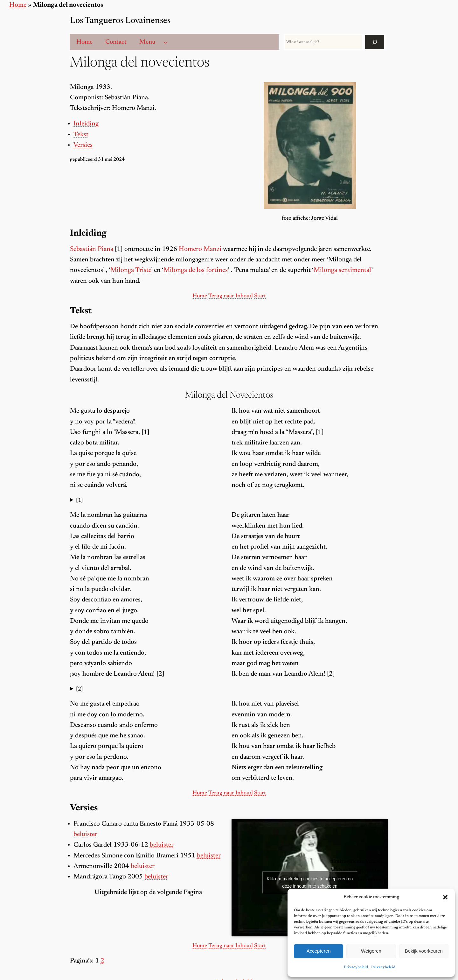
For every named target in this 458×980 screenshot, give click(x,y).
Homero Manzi (200, 249)
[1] (80, 501)
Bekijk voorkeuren (424, 951)
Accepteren (319, 951)
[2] (80, 689)
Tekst (81, 135)
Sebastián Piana (92, 249)
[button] (445, 897)
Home (18, 5)
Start (260, 296)
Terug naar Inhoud (231, 296)
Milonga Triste (131, 270)
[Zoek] (375, 42)
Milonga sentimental (342, 270)
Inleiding (86, 124)
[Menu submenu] (165, 42)
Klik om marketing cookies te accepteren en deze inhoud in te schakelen (310, 882)
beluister (85, 835)
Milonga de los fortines (196, 270)
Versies (83, 145)
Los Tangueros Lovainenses (120, 21)
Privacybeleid (356, 967)
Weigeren (371, 951)
